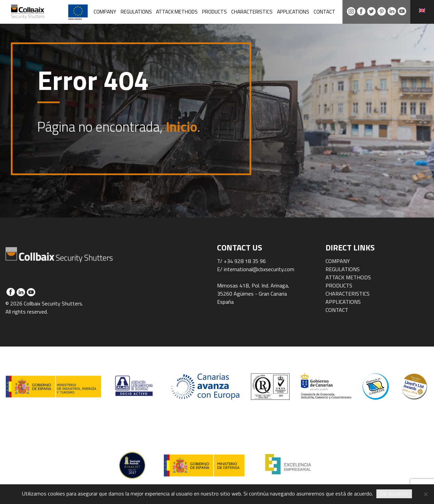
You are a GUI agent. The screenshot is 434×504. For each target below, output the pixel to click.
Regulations (136, 12)
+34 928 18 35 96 (245, 261)
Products (214, 12)
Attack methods (177, 12)
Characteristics (252, 12)
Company (105, 12)
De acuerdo (394, 494)
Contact (324, 12)
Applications (293, 12)
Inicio (182, 127)
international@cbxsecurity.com (259, 269)
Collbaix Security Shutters (65, 12)
